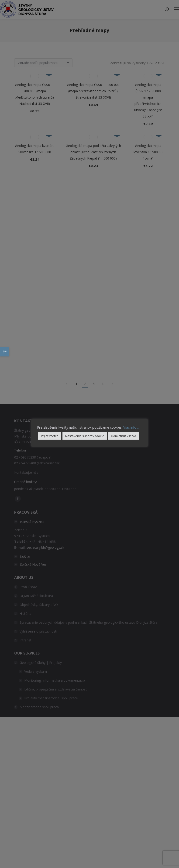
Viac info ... (131, 427)
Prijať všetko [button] (50, 436)
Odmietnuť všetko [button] (124, 436)
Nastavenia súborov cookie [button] (85, 436)
